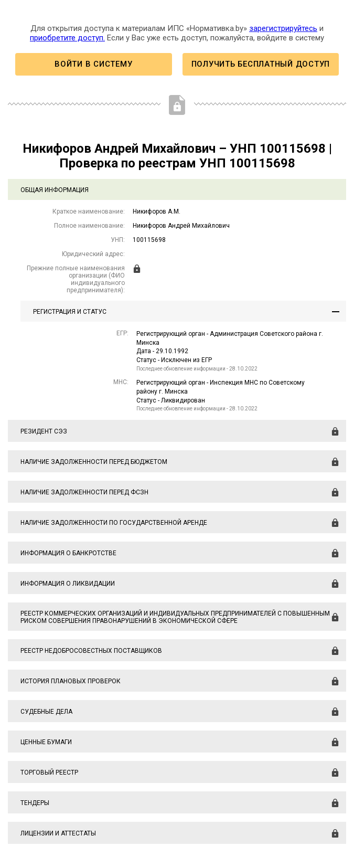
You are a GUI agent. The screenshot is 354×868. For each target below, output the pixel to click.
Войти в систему (93, 64)
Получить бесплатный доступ (261, 64)
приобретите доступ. (67, 38)
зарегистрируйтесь (283, 28)
